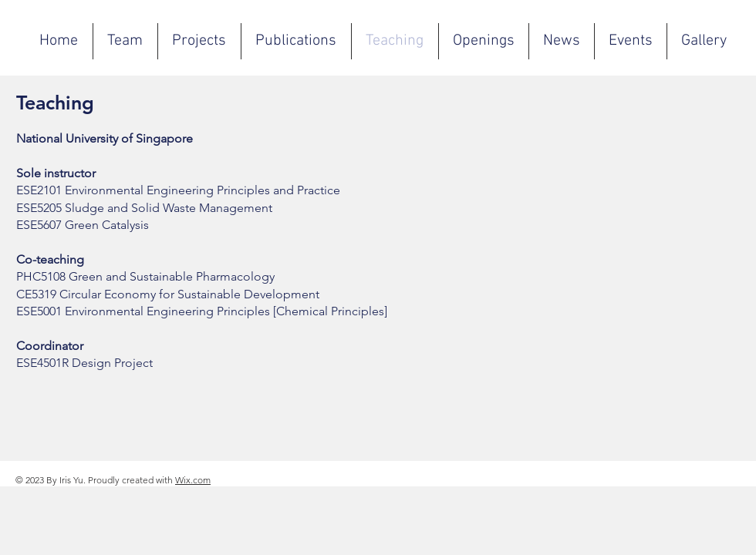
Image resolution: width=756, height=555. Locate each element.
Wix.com (193, 480)
